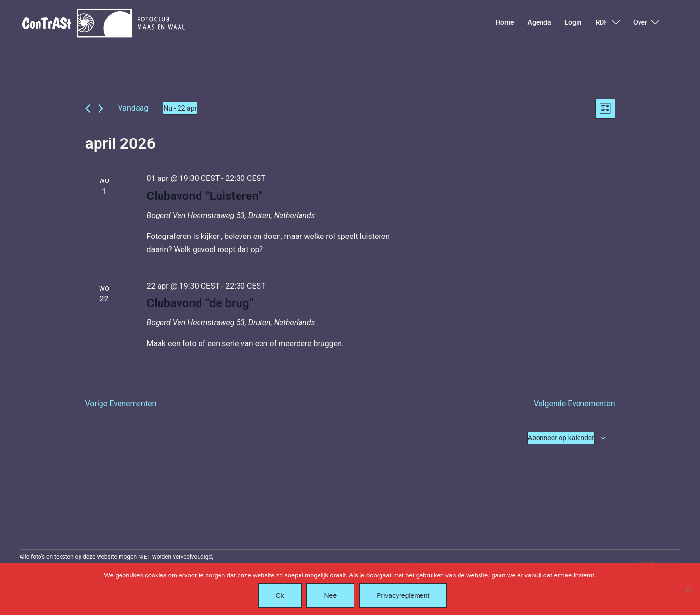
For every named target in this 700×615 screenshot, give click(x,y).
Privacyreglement (403, 595)
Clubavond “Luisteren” (204, 196)
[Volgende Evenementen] (101, 109)
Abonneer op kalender (561, 438)
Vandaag (133, 108)
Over (640, 22)
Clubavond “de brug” (200, 304)
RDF (601, 22)
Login (573, 22)
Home (505, 22)
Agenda (540, 22)
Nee (331, 595)
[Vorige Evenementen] (88, 109)
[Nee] (688, 589)
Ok (280, 595)
